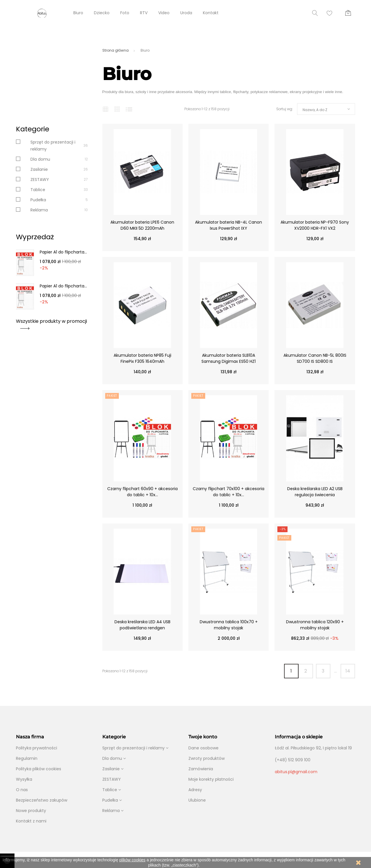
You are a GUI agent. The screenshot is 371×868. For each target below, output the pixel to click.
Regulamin (27, 758)
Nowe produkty (31, 811)
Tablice (38, 190)
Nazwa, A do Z (315, 110)
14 (348, 671)
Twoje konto (203, 737)
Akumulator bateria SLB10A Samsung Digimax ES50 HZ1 (229, 358)
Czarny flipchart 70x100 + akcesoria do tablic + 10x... (229, 492)
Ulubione (197, 800)
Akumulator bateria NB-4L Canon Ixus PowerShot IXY (229, 225)
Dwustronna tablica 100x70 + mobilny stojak (229, 625)
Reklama (39, 210)
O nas (22, 790)
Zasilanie (39, 169)
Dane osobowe (203, 748)
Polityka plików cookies (39, 769)
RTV (144, 13)
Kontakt (211, 13)
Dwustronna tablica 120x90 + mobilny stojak (315, 625)
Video (164, 13)
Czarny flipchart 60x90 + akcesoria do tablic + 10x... (142, 492)
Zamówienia (201, 769)
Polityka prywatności (37, 748)
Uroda (186, 13)
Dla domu (40, 159)
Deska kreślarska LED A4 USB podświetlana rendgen (142, 625)
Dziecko (102, 13)
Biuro (78, 13)
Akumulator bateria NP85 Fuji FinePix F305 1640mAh (142, 358)
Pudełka (38, 200)
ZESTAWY (40, 180)
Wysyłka (24, 779)
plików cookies (132, 860)
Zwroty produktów (207, 758)
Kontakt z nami (31, 821)
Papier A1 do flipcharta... (63, 252)
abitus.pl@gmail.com (296, 772)
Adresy (195, 790)
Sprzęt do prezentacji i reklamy (133, 748)
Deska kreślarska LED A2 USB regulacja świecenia (315, 492)
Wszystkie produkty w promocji (51, 323)
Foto (125, 13)
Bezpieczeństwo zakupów (42, 800)
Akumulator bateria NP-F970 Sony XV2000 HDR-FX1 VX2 (315, 225)
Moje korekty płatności (211, 779)
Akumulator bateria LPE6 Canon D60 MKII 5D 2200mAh (142, 225)
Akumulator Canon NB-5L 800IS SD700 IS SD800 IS (315, 358)
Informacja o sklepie (299, 737)
